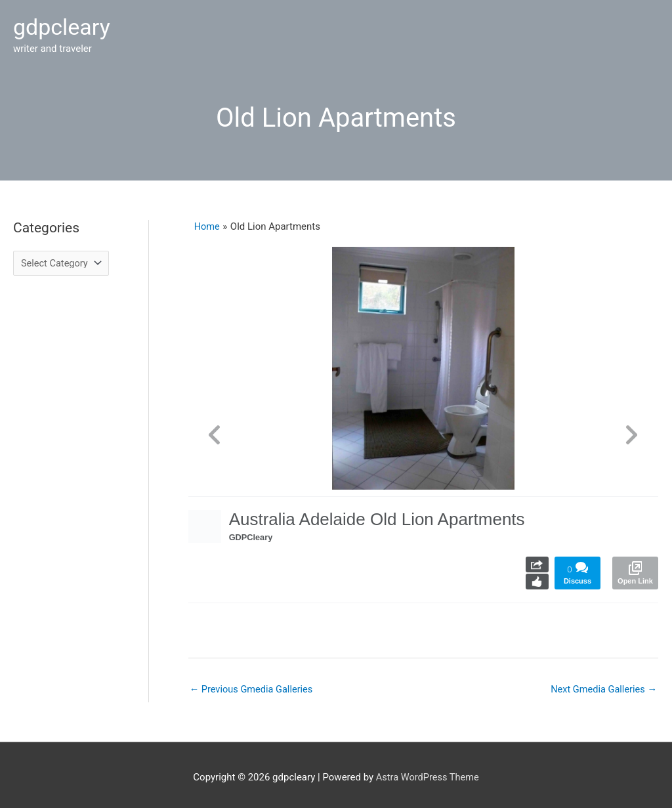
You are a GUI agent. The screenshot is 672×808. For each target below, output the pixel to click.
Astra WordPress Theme (427, 772)
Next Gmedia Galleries (602, 683)
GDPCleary (253, 531)
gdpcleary (63, 24)
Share (537, 559)
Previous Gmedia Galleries (253, 683)
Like (537, 576)
